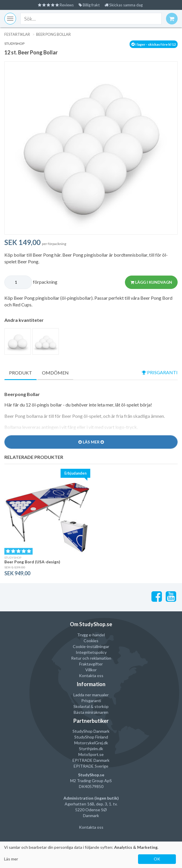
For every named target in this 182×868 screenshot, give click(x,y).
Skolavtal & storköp (91, 706)
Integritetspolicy (91, 652)
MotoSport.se (91, 754)
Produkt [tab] (21, 373)
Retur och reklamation (91, 658)
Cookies (91, 641)
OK (157, 859)
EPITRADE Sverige (91, 766)
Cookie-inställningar (91, 646)
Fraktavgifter (91, 664)
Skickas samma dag (126, 5)
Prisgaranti (91, 700)
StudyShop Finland (91, 737)
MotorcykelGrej (89, 743)
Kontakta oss (91, 676)
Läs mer (11, 859)
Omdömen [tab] (55, 373)
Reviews (55, 5)
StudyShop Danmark (91, 731)
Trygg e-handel (91, 635)
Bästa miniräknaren (91, 712)
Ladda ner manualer (91, 694)
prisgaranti (160, 372)
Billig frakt (90, 5)
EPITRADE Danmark (91, 760)
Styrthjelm (88, 749)
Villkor (91, 670)
